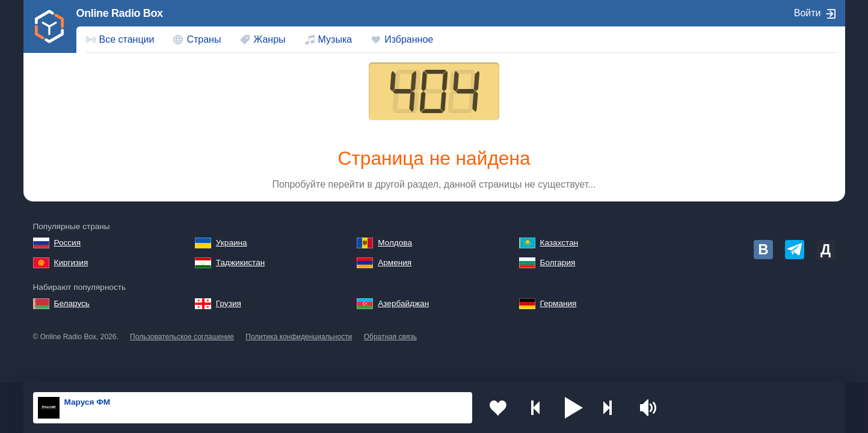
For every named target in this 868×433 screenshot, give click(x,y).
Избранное (409, 39)
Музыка (335, 39)
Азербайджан (403, 303)
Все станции (127, 39)
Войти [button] (808, 13)
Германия (559, 303)
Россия (68, 243)
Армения (395, 263)
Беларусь (72, 303)
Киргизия (71, 263)
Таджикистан (240, 263)
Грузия (229, 303)
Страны (204, 39)
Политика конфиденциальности (299, 337)
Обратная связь (390, 337)
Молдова (395, 243)
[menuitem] (120, 40)
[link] (50, 26)
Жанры (269, 39)
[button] (572, 408)
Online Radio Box (120, 13)
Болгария (558, 263)
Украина (232, 243)
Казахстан (559, 243)
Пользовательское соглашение (182, 337)
